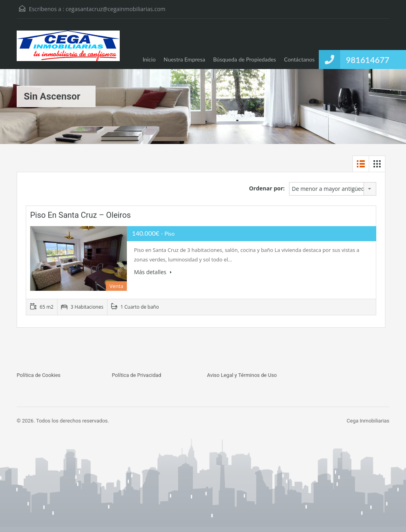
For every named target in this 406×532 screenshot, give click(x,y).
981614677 (368, 60)
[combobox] (333, 189)
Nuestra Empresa (185, 59)
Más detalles (153, 272)
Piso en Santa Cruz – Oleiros (80, 215)
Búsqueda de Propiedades (244, 59)
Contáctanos (299, 59)
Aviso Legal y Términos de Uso (242, 375)
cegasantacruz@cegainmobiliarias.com (116, 9)
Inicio (149, 59)
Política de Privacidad (137, 375)
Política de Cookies (39, 375)
